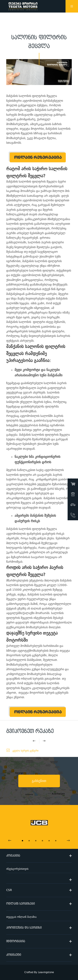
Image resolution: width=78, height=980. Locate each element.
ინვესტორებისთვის (17, 869)
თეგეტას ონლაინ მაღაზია (21, 917)
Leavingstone (46, 972)
